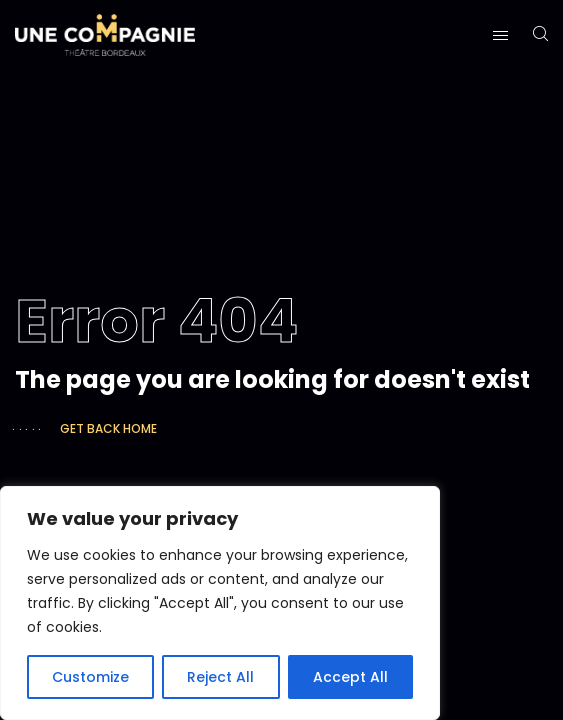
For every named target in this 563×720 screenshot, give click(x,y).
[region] (220, 603)
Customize (90, 677)
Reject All (220, 677)
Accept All (350, 677)
